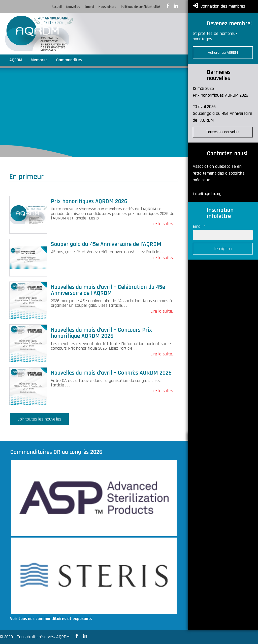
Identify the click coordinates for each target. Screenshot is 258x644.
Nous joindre (107, 7)
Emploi (89, 7)
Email (199, 226)
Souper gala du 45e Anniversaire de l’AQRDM (106, 244)
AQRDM (16, 61)
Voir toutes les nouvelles (39, 419)
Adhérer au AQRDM (223, 53)
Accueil (57, 7)
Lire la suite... (162, 224)
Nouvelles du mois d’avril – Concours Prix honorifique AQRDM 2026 (101, 333)
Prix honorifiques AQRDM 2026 (89, 201)
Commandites (69, 61)
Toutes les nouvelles (223, 132)
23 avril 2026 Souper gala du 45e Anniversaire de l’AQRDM (222, 113)
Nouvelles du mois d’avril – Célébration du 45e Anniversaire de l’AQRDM (108, 290)
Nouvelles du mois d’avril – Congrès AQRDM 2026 (111, 373)
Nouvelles (73, 7)
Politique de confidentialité (140, 7)
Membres (39, 61)
